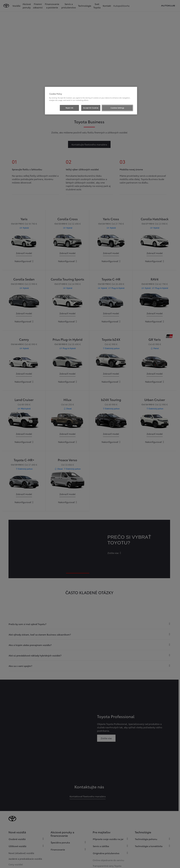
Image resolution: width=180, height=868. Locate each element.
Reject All (69, 108)
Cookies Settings (117, 108)
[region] (91, 101)
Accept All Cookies (91, 108)
